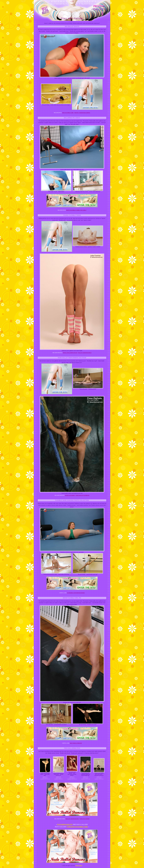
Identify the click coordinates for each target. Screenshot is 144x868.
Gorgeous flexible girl (77, 827)
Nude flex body (70, 495)
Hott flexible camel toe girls (76, 210)
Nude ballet (79, 865)
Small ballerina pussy (70, 353)
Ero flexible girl (68, 113)
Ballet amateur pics (85, 353)
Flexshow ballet (65, 824)
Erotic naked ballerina (82, 113)
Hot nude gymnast (76, 743)
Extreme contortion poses (76, 593)
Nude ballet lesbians (82, 495)
